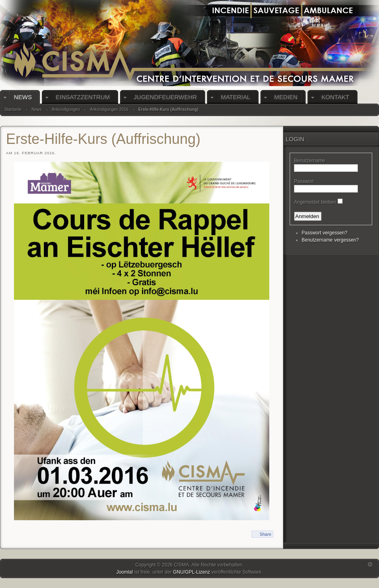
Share (265, 534)
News (37, 109)
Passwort (304, 181)
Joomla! (125, 572)
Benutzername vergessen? (330, 240)
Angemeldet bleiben (315, 202)
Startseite (13, 109)
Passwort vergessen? (325, 233)
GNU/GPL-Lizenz (192, 572)
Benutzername (310, 161)
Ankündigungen (66, 109)
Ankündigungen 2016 (109, 109)
